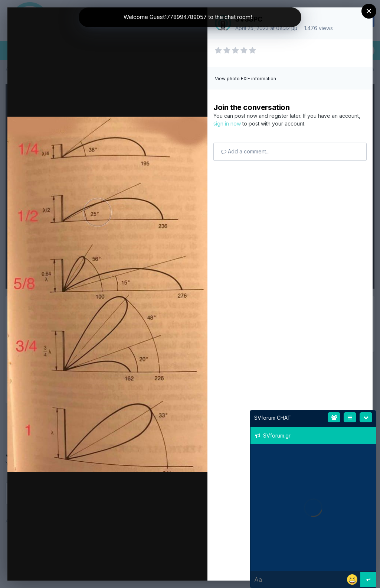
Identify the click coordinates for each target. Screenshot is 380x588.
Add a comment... (245, 151)
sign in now (227, 124)
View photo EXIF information (245, 79)
